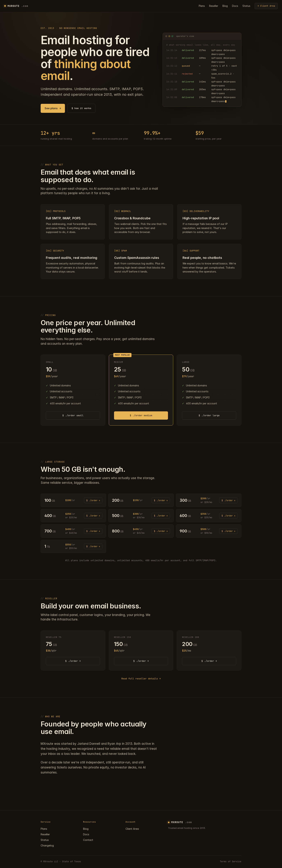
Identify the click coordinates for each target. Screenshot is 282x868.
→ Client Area (266, 6)
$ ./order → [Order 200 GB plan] (161, 500)
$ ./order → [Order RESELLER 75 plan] (73, 661)
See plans (53, 108)
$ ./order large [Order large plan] (209, 415)
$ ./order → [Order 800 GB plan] (161, 531)
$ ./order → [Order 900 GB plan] (228, 531)
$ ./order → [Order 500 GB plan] (161, 516)
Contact (88, 840)
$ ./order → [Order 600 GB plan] (228, 516)
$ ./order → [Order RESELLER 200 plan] (209, 661)
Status (246, 6)
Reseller (214, 6)
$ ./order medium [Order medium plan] (141, 415)
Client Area (132, 829)
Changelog (47, 845)
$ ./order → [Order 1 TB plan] (93, 546)
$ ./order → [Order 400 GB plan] (93, 516)
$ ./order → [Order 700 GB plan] (93, 531)
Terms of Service (231, 861)
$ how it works (81, 108)
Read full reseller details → (141, 679)
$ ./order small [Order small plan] (73, 415)
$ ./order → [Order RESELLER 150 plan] (141, 661)
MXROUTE (16, 6)
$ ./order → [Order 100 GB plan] (93, 500)
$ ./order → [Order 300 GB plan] (228, 500)
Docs (235, 6)
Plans (202, 6)
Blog (225, 6)
